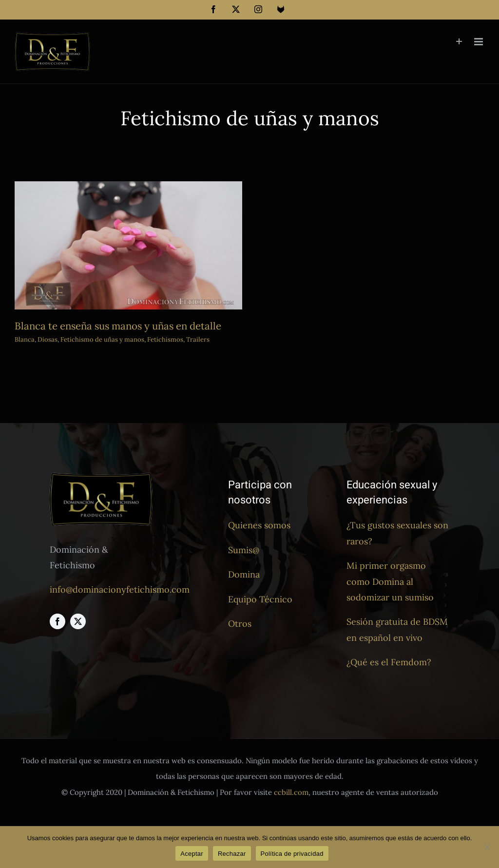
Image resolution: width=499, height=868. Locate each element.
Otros (240, 624)
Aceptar (192, 854)
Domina (244, 574)
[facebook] (58, 621)
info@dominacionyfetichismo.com (120, 589)
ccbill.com (291, 792)
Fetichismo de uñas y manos (102, 339)
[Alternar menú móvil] (479, 42)
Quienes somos (259, 525)
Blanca (25, 339)
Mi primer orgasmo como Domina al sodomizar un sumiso (390, 581)
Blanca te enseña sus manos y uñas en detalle (118, 326)
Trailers (198, 339)
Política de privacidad (292, 854)
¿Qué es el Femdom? (389, 662)
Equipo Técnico (260, 599)
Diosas (48, 339)
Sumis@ (244, 550)
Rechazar (232, 854)
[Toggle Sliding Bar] (459, 42)
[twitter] (78, 621)
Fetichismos (165, 339)
